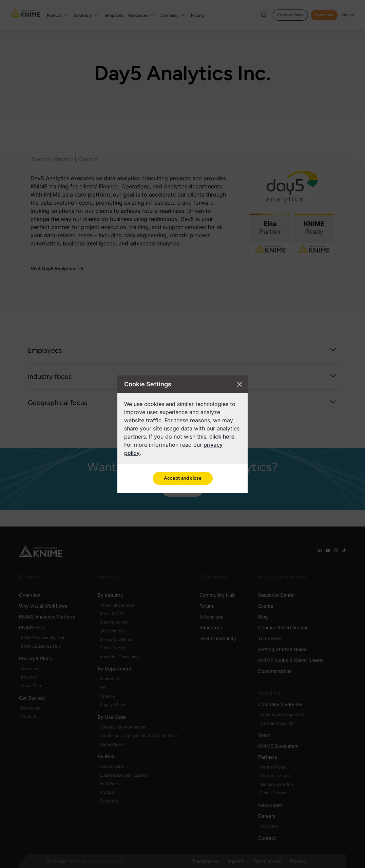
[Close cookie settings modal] (239, 384)
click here (222, 437)
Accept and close (183, 478)
